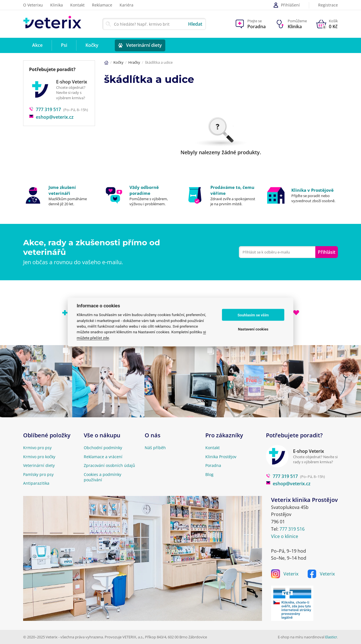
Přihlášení (286, 5)
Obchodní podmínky (103, 448)
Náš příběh (155, 448)
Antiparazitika (36, 483)
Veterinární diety (39, 465)
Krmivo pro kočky (39, 457)
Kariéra (126, 5)
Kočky (118, 62)
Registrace (328, 5)
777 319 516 (292, 529)
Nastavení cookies (253, 329)
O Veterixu (33, 5)
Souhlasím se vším (253, 315)
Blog (209, 474)
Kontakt (77, 5)
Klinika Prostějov (221, 457)
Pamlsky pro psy (38, 474)
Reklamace (102, 5)
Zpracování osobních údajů (109, 465)
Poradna (213, 465)
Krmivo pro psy (37, 448)
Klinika (57, 5)
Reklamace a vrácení (103, 457)
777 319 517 (45, 109)
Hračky (134, 62)
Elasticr (331, 637)
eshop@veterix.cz (51, 117)
